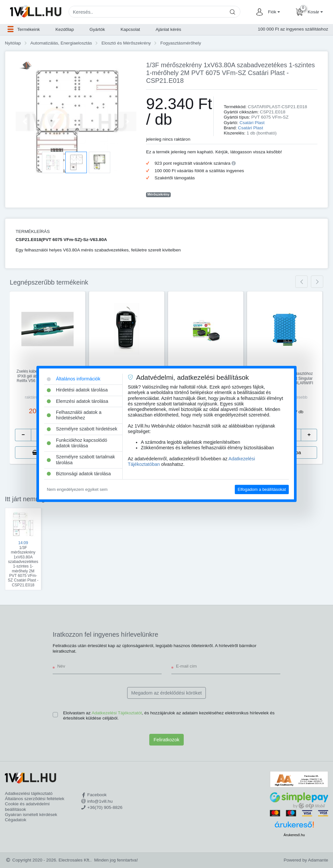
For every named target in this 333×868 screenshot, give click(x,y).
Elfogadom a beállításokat (262, 489)
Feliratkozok (166, 740)
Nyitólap (13, 43)
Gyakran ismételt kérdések (31, 815)
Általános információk (74, 379)
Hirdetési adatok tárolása (77, 390)
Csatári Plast (252, 123)
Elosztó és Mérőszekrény (126, 43)
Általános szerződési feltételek (35, 799)
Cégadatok (16, 820)
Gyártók (97, 29)
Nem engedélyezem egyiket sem (77, 489)
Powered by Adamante (306, 860)
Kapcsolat (130, 29)
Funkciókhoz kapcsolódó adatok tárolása (77, 443)
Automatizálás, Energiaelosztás (61, 43)
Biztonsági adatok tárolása (79, 474)
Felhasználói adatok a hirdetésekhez (74, 415)
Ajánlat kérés (169, 29)
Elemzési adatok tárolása (78, 401)
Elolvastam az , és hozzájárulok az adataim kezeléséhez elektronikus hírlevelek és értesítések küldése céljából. (169, 715)
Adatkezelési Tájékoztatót (117, 713)
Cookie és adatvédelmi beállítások (27, 806)
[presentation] (301, 282)
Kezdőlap (65, 29)
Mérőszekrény (158, 194)
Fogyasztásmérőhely (181, 43)
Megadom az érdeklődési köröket (167, 693)
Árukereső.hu (294, 835)
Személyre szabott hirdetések (82, 429)
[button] (273, 12)
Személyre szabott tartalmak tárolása (81, 460)
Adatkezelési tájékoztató (29, 793)
